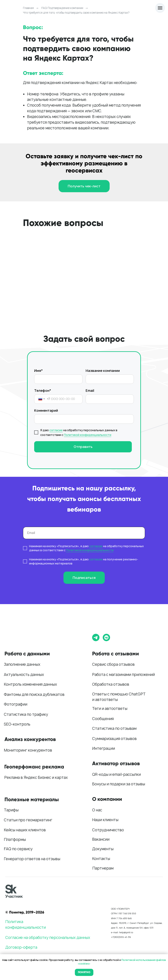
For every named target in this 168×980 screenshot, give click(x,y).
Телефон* (43, 391)
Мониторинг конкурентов (28, 750)
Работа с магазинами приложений (123, 675)
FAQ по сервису (18, 849)
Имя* (38, 371)
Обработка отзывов (111, 684)
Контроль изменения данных (30, 684)
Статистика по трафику (26, 714)
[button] (84, 186)
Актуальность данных (24, 675)
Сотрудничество (108, 830)
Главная (28, 8)
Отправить (83, 447)
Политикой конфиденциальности (88, 435)
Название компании (103, 371)
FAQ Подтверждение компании (62, 8)
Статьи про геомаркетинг (28, 820)
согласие (56, 430)
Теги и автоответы (110, 709)
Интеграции (104, 748)
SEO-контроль (17, 724)
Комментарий (46, 410)
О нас (97, 810)
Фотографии (16, 704)
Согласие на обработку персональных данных (48, 938)
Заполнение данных (22, 664)
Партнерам (103, 868)
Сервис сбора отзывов (113, 664)
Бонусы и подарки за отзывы (119, 784)
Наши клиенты (105, 820)
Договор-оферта (21, 947)
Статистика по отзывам (114, 728)
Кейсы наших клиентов (25, 830)
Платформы (15, 840)
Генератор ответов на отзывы (32, 859)
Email (90, 391)
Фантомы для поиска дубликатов (34, 695)
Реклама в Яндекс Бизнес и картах (36, 778)
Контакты (101, 859)
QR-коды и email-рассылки (116, 774)
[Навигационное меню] (160, 8)
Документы (103, 849)
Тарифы (11, 810)
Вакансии (101, 839)
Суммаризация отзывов (114, 739)
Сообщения (103, 719)
